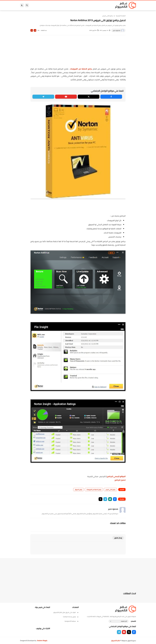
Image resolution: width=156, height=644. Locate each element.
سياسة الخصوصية (72, 621)
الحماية (76, 5)
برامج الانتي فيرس (108, 16)
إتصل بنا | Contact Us (71, 617)
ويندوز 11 (91, 5)
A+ (35, 30)
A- (32, 30)
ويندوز (99, 5)
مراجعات (43, 5)
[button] (115, 499)
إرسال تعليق (118, 538)
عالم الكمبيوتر (116, 641)
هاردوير (36, 5)
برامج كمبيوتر (107, 5)
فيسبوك (83, 5)
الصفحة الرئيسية (121, 16)
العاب (63, 5)
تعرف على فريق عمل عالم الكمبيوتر (66, 612)
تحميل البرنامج (120, 480)
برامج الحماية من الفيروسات (81, 69)
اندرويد (56, 5)
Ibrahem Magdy (42, 641)
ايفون (50, 5)
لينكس (69, 5)
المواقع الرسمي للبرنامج (116, 476)
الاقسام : (133, 621)
